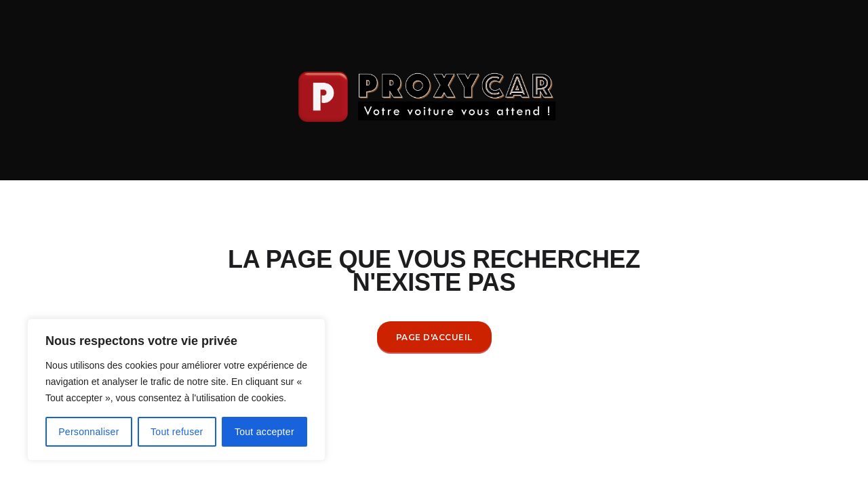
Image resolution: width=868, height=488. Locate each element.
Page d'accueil (434, 337)
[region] (176, 390)
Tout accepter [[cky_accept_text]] (264, 432)
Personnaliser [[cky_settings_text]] (89, 432)
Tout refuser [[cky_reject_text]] (177, 432)
